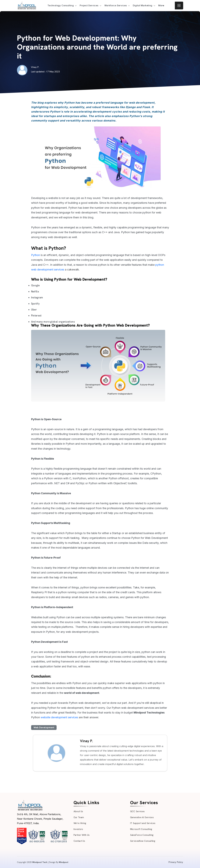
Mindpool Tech (40, 862)
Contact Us (79, 841)
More (161, 5)
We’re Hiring (80, 823)
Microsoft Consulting (141, 829)
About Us (78, 811)
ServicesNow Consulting (143, 841)
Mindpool (64, 862)
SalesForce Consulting (142, 835)
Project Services (89, 5)
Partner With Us (82, 835)
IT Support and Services (143, 823)
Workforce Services (116, 5)
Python (36, 255)
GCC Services (137, 811)
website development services (60, 717)
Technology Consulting (61, 5)
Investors (78, 829)
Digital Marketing (143, 5)
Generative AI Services (142, 817)
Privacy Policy (176, 862)
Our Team (79, 817)
